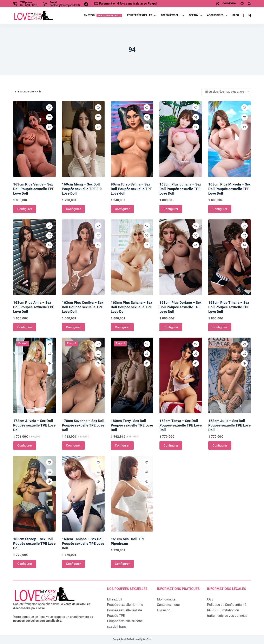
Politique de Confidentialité (227, 605)
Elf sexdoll (115, 599)
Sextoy (196, 15)
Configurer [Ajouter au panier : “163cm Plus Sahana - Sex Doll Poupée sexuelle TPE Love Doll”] (122, 327)
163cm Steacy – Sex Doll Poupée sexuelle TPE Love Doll (34, 544)
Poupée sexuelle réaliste (124, 610)
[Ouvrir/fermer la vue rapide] (49, 127)
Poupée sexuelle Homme (125, 605)
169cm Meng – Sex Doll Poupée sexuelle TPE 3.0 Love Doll (82, 189)
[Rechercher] (249, 4)
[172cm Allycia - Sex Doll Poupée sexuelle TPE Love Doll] (34, 375)
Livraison (164, 610)
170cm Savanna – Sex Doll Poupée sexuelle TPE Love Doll (83, 425)
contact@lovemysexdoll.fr (65, 5)
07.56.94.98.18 (29, 5)
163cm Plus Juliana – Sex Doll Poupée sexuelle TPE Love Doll (180, 189)
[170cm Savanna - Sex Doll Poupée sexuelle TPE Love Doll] (83, 375)
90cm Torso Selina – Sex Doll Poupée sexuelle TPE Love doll (131, 189)
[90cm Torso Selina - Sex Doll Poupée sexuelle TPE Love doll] (132, 139)
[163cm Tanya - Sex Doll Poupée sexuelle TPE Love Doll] (181, 375)
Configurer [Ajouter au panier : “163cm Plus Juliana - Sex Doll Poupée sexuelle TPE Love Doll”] (171, 209)
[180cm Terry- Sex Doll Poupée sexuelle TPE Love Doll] (132, 375)
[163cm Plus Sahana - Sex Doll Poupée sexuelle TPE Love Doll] (132, 257)
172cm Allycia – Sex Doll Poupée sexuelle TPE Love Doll (34, 425)
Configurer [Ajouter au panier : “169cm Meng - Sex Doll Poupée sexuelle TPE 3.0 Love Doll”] (73, 209)
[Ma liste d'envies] (242, 4)
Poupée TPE (116, 616)
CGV (210, 599)
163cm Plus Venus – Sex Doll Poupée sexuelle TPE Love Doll (34, 189)
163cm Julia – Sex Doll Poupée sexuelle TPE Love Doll (229, 425)
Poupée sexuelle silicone (125, 621)
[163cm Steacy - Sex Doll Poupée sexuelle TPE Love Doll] (34, 494)
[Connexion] (226, 4)
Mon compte (166, 599)
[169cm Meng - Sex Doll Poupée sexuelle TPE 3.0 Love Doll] (83, 139)
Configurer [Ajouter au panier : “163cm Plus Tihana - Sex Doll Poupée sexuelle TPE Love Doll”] (220, 327)
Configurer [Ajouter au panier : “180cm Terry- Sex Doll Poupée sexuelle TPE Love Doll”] (122, 445)
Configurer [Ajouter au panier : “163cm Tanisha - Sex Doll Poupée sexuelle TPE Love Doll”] (73, 564)
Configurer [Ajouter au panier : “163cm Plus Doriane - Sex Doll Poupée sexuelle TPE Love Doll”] (171, 327)
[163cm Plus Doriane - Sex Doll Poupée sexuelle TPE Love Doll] (181, 257)
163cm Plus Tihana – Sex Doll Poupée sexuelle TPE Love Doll (229, 307)
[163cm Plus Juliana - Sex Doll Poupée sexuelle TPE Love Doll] (181, 139)
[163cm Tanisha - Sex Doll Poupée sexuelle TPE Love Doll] (83, 494)
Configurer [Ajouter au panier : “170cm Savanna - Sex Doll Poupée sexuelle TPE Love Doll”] (73, 445)
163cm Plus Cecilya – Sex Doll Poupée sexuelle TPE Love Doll (83, 307)
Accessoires (218, 15)
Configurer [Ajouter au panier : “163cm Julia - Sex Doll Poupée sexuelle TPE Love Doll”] (220, 445)
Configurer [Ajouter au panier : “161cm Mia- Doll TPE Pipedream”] (122, 564)
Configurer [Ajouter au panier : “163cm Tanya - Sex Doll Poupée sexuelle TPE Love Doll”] (171, 445)
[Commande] (226, 92)
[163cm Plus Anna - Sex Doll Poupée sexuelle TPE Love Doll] (34, 257)
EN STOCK (103, 15)
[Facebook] (86, 4)
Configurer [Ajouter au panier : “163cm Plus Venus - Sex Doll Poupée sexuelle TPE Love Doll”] (25, 209)
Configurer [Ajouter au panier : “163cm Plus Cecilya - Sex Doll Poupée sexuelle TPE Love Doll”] (73, 327)
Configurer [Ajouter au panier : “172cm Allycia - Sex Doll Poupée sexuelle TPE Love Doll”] (25, 445)
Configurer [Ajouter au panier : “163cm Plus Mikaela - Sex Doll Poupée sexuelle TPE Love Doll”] (220, 209)
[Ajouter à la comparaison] (49, 117)
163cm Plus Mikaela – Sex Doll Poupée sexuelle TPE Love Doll (229, 189)
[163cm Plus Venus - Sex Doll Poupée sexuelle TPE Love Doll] (34, 139)
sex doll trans (117, 627)
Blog (236, 15)
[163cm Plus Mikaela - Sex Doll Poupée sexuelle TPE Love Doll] (230, 139)
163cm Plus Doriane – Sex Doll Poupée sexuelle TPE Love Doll (180, 307)
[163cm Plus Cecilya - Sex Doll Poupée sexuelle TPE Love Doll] (83, 257)
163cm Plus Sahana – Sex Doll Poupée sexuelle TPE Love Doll (131, 307)
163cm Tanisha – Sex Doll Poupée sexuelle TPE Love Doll (83, 544)
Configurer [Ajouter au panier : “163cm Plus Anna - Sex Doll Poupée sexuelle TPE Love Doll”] (25, 327)
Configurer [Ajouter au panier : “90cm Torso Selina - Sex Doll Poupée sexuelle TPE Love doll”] (122, 209)
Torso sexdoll (173, 15)
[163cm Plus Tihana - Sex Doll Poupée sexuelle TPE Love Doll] (230, 257)
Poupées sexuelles (142, 15)
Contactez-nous (168, 605)
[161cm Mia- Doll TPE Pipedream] (132, 494)
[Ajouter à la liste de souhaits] (49, 108)
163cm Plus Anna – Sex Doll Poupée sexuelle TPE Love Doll (34, 307)
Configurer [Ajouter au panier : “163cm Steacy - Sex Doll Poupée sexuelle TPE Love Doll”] (25, 564)
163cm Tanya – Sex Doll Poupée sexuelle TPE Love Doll (181, 425)
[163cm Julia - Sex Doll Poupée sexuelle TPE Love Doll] (230, 375)
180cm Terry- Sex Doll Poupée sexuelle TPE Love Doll (132, 425)
